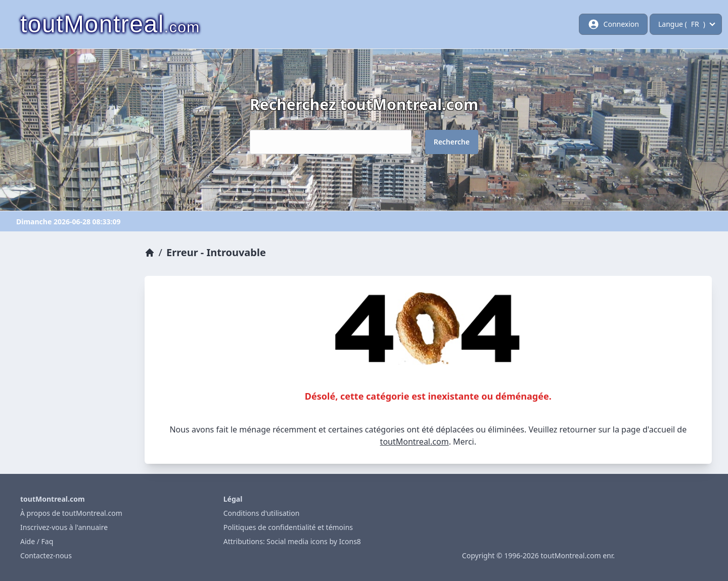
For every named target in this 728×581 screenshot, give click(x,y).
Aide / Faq (37, 541)
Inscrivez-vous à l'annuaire (64, 527)
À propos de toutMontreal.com (71, 513)
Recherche (452, 142)
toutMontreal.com (415, 442)
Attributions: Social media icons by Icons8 (292, 541)
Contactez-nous (46, 555)
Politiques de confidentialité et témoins (288, 527)
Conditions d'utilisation (262, 513)
